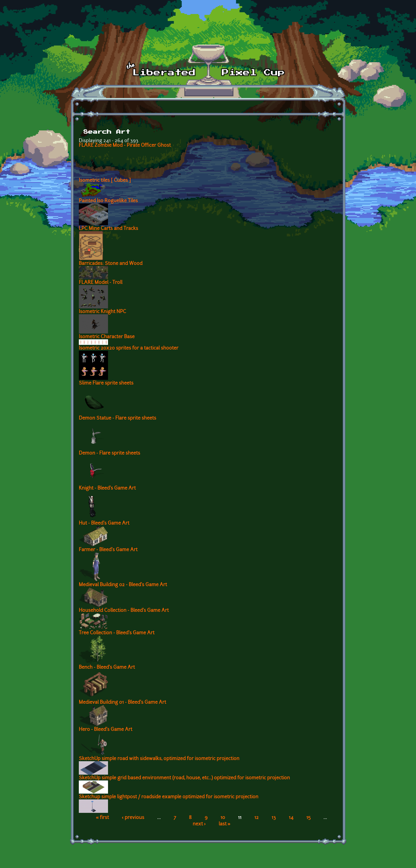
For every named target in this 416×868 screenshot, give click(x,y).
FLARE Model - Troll (101, 283)
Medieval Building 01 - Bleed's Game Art (122, 703)
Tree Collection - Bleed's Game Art (117, 633)
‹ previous (133, 818)
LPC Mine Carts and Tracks (108, 229)
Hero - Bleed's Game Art (106, 730)
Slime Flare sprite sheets (106, 383)
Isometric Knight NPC (102, 312)
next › (199, 824)
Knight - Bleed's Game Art (107, 488)
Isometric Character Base (107, 337)
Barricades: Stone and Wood (111, 264)
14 (291, 818)
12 (256, 818)
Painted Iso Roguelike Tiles (108, 201)
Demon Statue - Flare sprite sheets (118, 418)
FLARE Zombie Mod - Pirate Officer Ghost (125, 146)
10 (223, 818)
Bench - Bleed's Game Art (107, 668)
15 (308, 818)
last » (225, 824)
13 (274, 818)
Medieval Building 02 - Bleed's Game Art (123, 585)
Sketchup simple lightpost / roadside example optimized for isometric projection (169, 797)
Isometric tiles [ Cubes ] (105, 181)
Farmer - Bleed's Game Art (108, 550)
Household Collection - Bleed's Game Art (124, 611)
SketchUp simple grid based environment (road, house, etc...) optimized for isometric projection (184, 778)
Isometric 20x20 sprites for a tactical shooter (129, 348)
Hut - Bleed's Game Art (104, 523)
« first (103, 818)
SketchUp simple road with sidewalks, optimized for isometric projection (159, 759)
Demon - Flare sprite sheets (109, 453)
